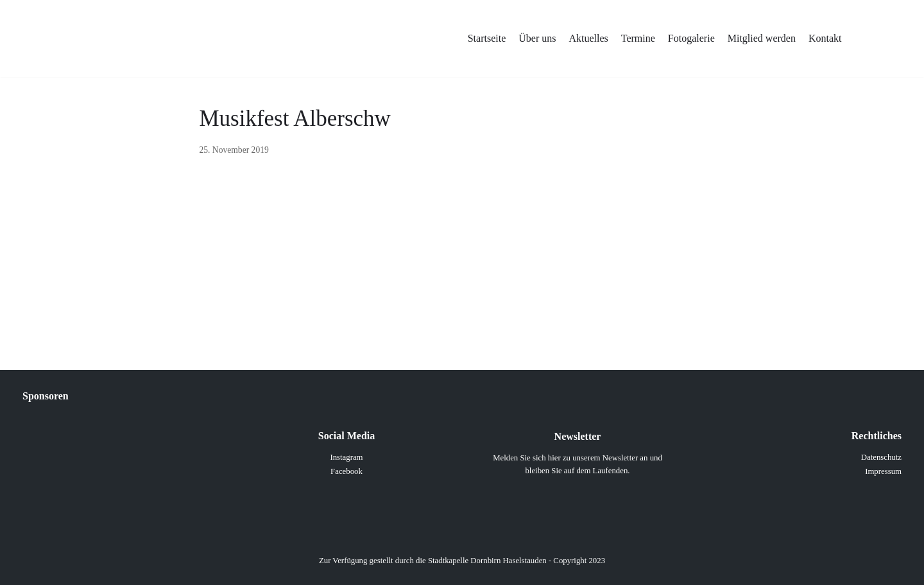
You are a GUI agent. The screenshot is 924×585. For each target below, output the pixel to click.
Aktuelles (588, 38)
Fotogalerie (691, 38)
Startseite (487, 38)
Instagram (346, 457)
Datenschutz (881, 457)
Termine (638, 38)
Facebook (346, 471)
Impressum (883, 471)
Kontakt (825, 38)
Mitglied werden (762, 38)
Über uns (537, 38)
